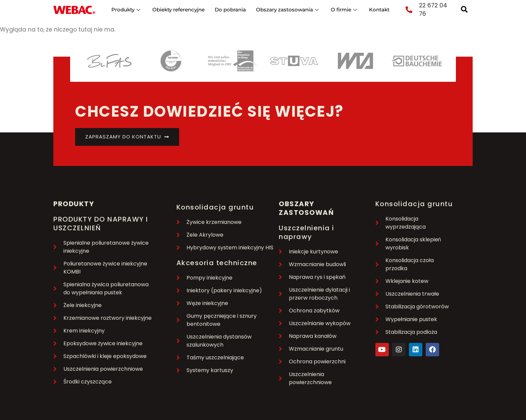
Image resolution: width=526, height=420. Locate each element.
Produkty (126, 10)
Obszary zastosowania (287, 10)
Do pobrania (230, 10)
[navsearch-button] (464, 10)
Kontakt (379, 10)
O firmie (344, 10)
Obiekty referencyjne (178, 10)
